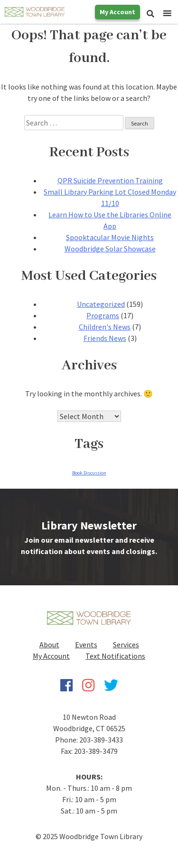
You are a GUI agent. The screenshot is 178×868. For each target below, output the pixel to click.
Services (126, 644)
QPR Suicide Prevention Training (110, 180)
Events (86, 644)
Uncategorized (101, 304)
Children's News (105, 327)
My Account (117, 12)
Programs (103, 315)
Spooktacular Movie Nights (110, 237)
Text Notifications (115, 656)
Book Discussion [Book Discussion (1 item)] (89, 473)
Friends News (105, 338)
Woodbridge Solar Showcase (110, 249)
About (49, 644)
